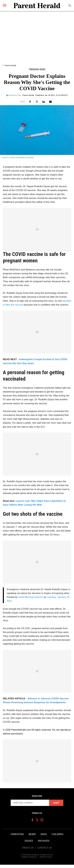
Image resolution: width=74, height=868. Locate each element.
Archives (44, 841)
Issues (29, 841)
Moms (32, 834)
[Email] (50, 102)
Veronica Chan (15, 95)
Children (57, 834)
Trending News (37, 69)
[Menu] (5, 5)
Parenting (17, 834)
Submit (56, 803)
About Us (28, 848)
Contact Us (45, 848)
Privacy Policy (46, 857)
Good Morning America (31, 597)
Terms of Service (29, 857)
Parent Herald (10, 65)
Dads (44, 834)
